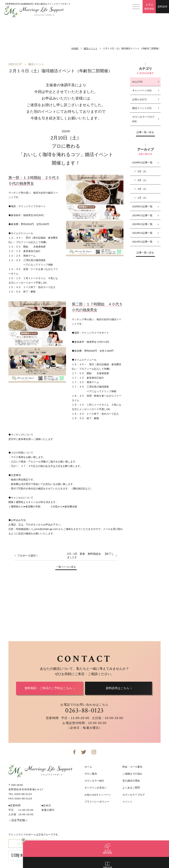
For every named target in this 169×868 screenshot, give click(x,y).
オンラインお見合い (96, 788)
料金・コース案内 (132, 767)
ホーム (88, 767)
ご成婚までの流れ (132, 774)
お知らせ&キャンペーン (98, 795)
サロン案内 (91, 774)
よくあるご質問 (131, 788)
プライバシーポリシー (97, 802)
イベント (127, 802)
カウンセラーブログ (134, 795)
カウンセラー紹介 (94, 781)
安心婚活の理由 (131, 781)
